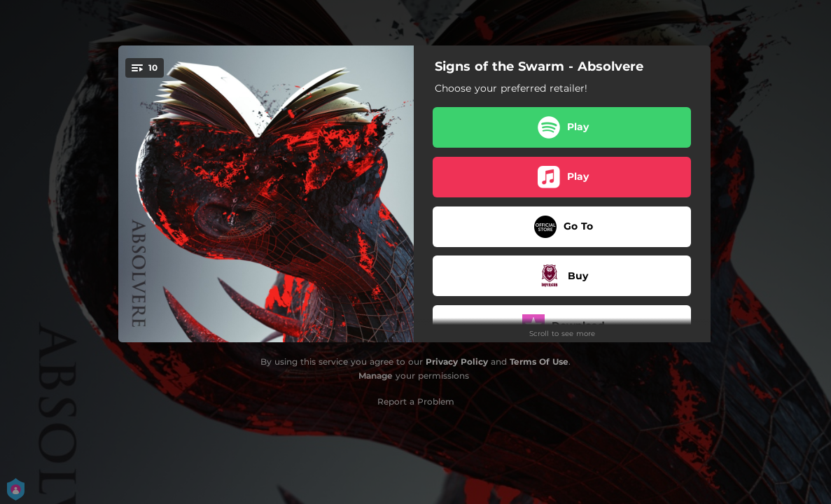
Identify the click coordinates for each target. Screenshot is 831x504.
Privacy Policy (457, 362)
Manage (376, 376)
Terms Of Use (539, 362)
